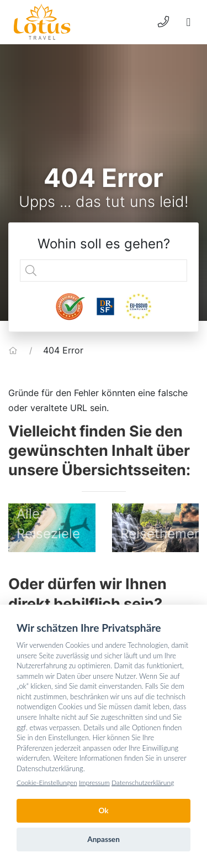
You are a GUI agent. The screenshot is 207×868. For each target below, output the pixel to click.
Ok (103, 810)
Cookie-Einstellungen (47, 783)
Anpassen (104, 839)
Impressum (94, 783)
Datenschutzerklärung (143, 783)
